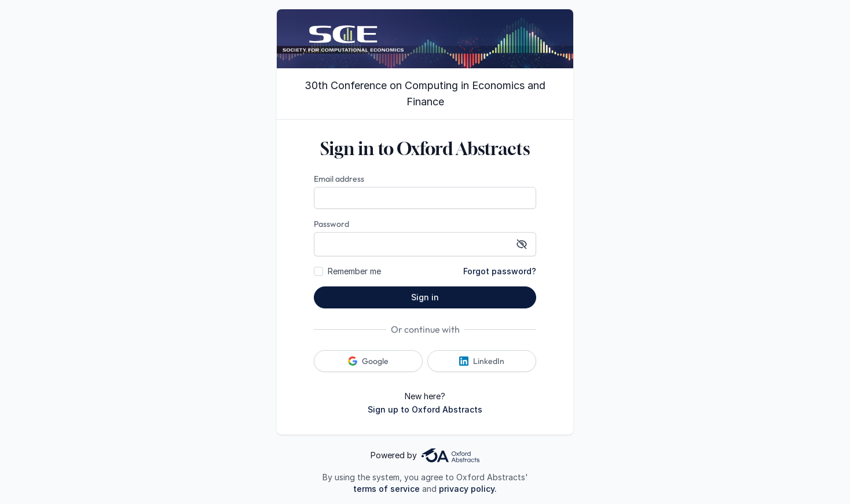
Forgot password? (500, 271)
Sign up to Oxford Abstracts (425, 409)
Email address (339, 179)
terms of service (386, 489)
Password (331, 224)
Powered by (425, 455)
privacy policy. (468, 489)
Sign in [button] (425, 297)
